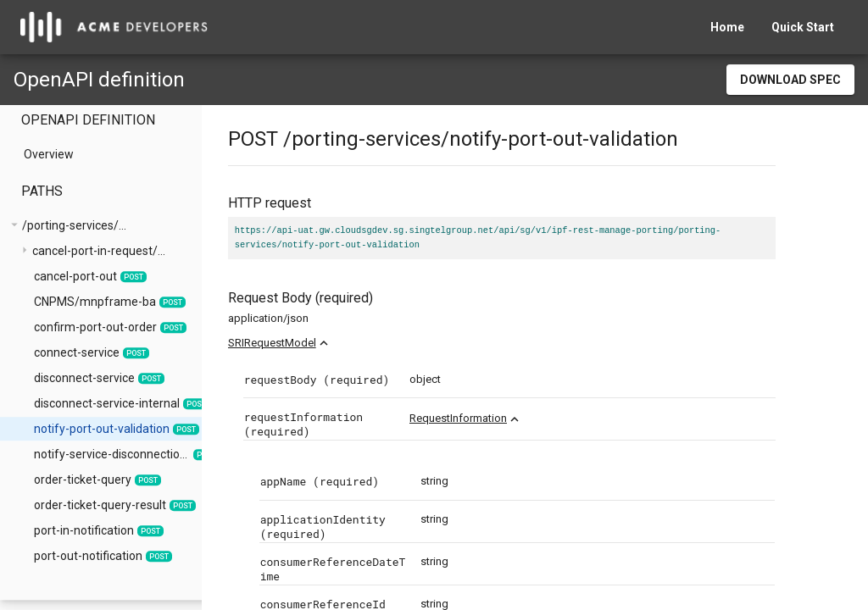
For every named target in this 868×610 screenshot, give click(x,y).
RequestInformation (494, 418)
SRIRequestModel (308, 343)
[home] (114, 27)
